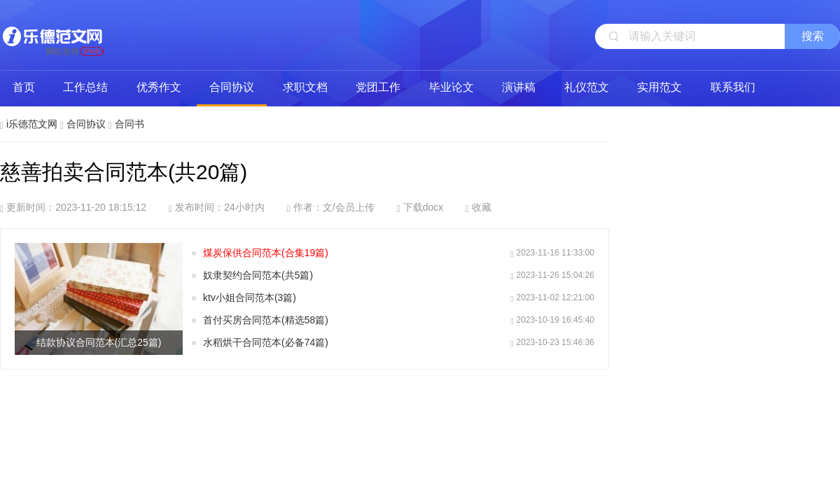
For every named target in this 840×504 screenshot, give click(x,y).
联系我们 (733, 87)
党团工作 (378, 87)
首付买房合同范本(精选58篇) (266, 320)
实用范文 (659, 87)
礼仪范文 (587, 87)
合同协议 (232, 87)
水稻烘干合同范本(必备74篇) (266, 342)
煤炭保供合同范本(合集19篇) (266, 253)
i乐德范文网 (52, 35)
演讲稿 (519, 87)
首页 (24, 87)
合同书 (129, 124)
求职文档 (305, 87)
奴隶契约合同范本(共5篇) (258, 275)
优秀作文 (159, 87)
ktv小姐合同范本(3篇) (250, 297)
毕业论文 (451, 87)
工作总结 (85, 87)
